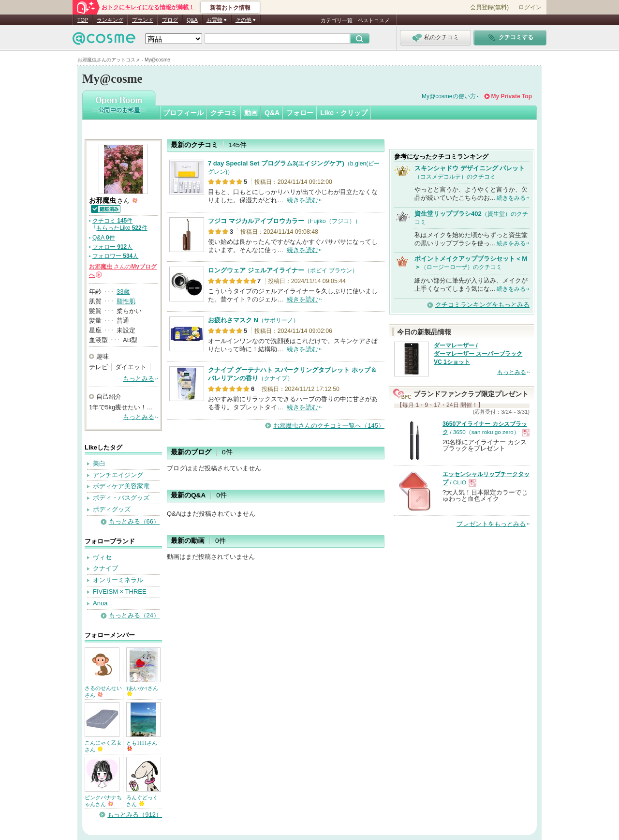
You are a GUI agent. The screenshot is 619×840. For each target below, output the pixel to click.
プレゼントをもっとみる (491, 524)
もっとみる (139, 379)
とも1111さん (142, 745)
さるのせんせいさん (103, 691)
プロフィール (183, 113)
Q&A (192, 20)
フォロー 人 (112, 247)
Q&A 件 (104, 238)
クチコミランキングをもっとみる (482, 305)
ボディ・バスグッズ (121, 498)
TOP (83, 20)
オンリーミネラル (118, 580)
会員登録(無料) (489, 7)
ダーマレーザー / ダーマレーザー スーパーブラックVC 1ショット (478, 354)
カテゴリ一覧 (337, 20)
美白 (99, 463)
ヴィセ (102, 557)
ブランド (143, 20)
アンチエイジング (118, 475)
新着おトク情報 (230, 8)
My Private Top (512, 96)
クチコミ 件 (112, 221)
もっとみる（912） (135, 815)
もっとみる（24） (134, 615)
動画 (251, 113)
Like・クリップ (344, 113)
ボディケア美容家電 (121, 486)
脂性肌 (126, 301)
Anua (100, 603)
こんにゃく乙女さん (103, 746)
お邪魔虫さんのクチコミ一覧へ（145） (329, 426)
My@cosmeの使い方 (449, 96)
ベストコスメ (374, 20)
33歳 (123, 292)
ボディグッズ (112, 509)
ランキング (110, 20)
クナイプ (105, 568)
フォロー (300, 113)
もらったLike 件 (122, 228)
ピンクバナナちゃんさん (103, 801)
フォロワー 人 (115, 256)
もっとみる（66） (134, 521)
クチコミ (224, 113)
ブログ (170, 20)
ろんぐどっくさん (142, 801)
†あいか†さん (142, 691)
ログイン (530, 7)
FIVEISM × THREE (120, 592)
